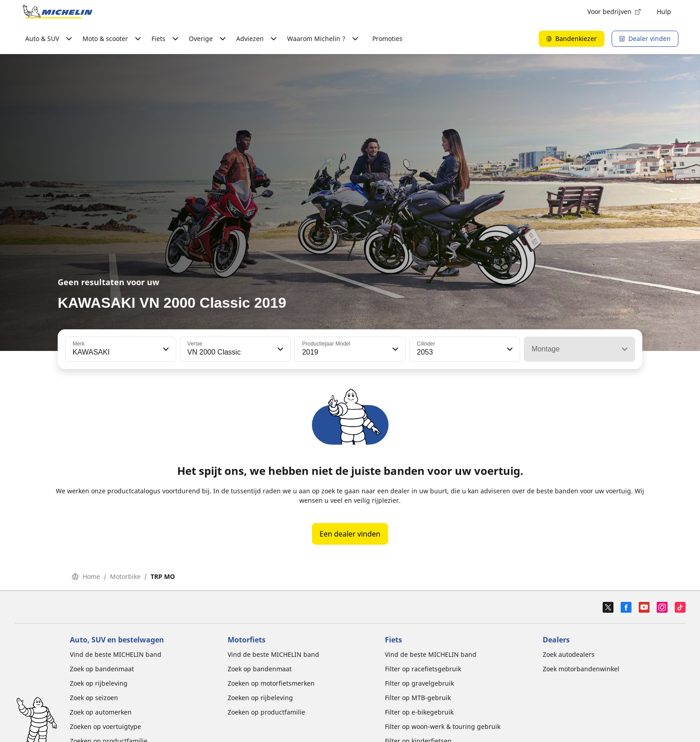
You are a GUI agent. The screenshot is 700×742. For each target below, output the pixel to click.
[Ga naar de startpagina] (58, 12)
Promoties (387, 39)
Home (86, 576)
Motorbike (125, 576)
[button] (165, 349)
